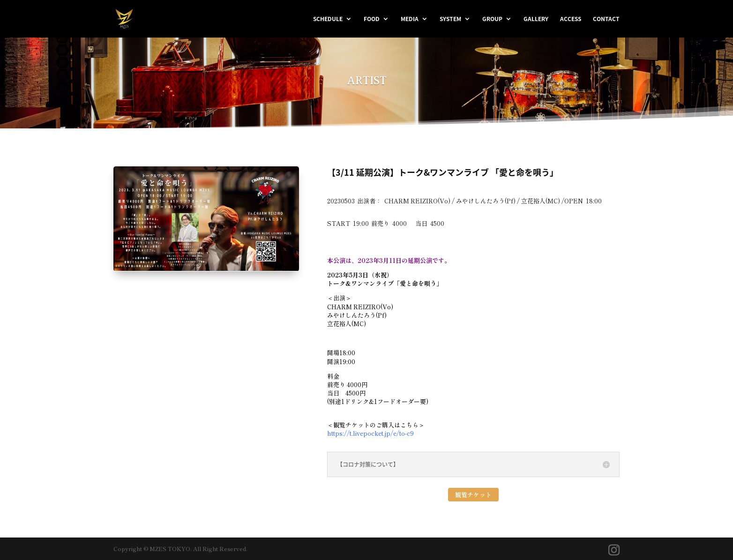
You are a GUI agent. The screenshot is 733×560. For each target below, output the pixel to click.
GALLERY (536, 19)
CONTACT (606, 19)
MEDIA (410, 19)
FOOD (372, 19)
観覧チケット (473, 495)
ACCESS (571, 19)
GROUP (492, 19)
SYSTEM (450, 19)
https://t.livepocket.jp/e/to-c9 (370, 433)
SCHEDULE (328, 19)
